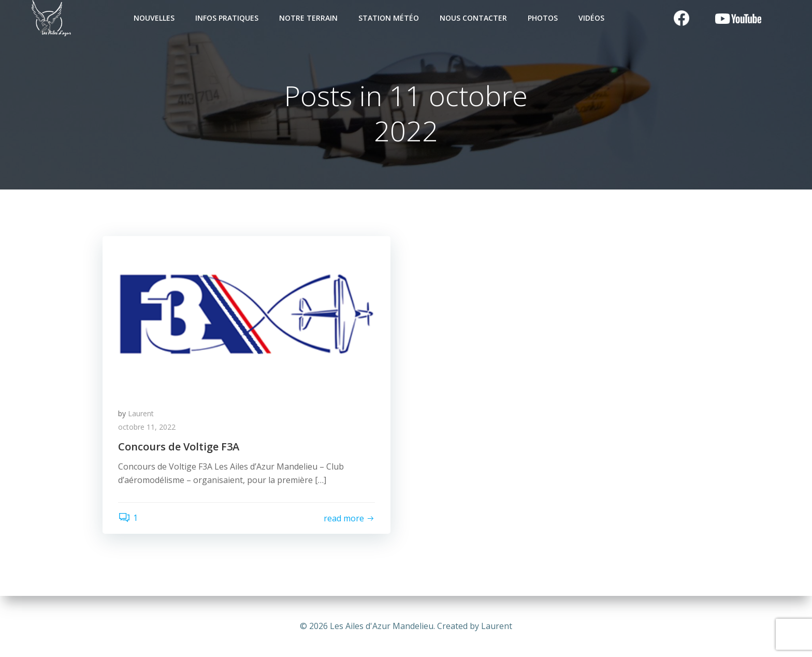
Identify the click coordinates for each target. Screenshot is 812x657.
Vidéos (591, 18)
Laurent (141, 413)
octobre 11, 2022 (147, 427)
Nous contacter (473, 18)
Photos (543, 18)
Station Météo (389, 18)
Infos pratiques (227, 18)
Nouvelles (154, 18)
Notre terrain (308, 18)
